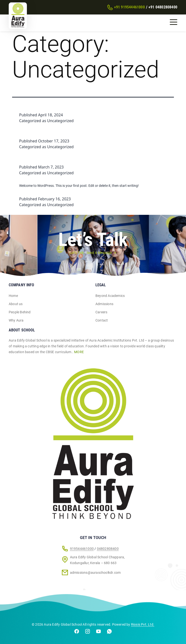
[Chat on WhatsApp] (109, 632)
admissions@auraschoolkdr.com (95, 573)
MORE (79, 352)
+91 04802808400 (163, 7)
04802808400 (108, 549)
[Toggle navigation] (174, 22)
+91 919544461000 (129, 7)
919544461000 (82, 549)
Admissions (104, 304)
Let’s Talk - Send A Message (91, 253)
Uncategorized (61, 121)
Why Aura (16, 320)
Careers (101, 312)
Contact (102, 320)
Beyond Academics (110, 296)
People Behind (20, 312)
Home (13, 296)
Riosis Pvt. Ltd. (143, 624)
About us (16, 304)
